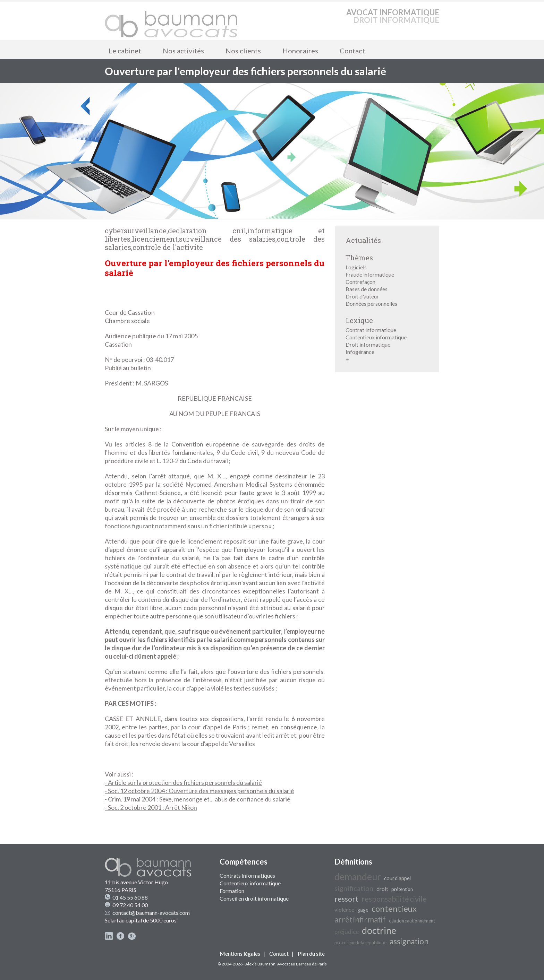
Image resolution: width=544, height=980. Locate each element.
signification (354, 888)
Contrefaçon (360, 282)
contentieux (394, 908)
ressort (346, 899)
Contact (352, 51)
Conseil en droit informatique (254, 898)
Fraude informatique (370, 274)
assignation (409, 941)
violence (344, 909)
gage (363, 910)
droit (382, 889)
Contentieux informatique (376, 337)
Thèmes (359, 258)
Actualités (363, 240)
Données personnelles (371, 303)
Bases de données (367, 289)
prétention (402, 889)
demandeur (358, 877)
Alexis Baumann (260, 964)
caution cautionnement (412, 921)
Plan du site (311, 953)
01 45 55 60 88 (130, 897)
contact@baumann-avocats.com (151, 913)
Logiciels (356, 267)
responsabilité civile (394, 899)
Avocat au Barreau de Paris (302, 964)
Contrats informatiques (247, 875)
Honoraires (300, 51)
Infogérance (360, 352)
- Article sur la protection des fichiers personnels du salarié (183, 782)
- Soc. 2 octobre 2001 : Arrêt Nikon (151, 807)
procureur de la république (360, 943)
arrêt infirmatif (360, 920)
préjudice (347, 932)
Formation (232, 891)
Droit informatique (368, 344)
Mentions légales (240, 953)
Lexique (359, 320)
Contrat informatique (371, 330)
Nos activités (183, 51)
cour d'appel (397, 878)
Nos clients (243, 51)
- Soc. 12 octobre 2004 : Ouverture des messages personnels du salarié (199, 791)
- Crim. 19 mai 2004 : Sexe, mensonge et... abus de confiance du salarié (198, 799)
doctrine (379, 930)
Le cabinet (125, 51)
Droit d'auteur (362, 296)
